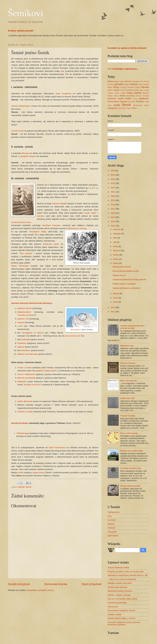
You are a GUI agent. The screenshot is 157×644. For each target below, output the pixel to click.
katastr (117, 90)
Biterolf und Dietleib (26, 378)
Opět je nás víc (119, 275)
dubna (116, 263)
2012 (113, 307)
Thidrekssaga (23, 433)
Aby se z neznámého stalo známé (122, 599)
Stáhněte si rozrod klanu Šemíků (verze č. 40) (128, 575)
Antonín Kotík (17, 131)
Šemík (29, 487)
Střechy (111, 524)
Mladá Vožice (113, 96)
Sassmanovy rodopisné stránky (121, 610)
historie (134, 84)
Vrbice (134, 108)
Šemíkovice (138, 105)
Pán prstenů (26, 253)
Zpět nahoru (113, 536)
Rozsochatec (113, 102)
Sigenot (21, 347)
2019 (113, 200)
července (117, 250)
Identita (21, 487)
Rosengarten (75, 330)
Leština (110, 93)
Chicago (123, 87)
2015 (113, 217)
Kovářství (112, 520)
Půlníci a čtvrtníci (128, 363)
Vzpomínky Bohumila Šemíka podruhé (129, 279)
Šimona (25, 153)
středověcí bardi (51, 244)
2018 (113, 205)
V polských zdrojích (27, 156)
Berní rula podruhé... (129, 381)
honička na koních (26, 315)
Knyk (122, 90)
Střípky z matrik (114, 614)
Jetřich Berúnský (25, 401)
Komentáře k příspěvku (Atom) (40, 590)
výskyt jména (38, 473)
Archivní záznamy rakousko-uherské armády (133, 327)
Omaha (146, 96)
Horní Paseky (144, 84)
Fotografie (112, 532)
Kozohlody (129, 90)
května (116, 259)
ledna (116, 302)
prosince (117, 229)
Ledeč (147, 90)
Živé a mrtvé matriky (129, 433)
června (116, 255)
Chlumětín (130, 87)
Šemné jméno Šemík (122, 267)
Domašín (111, 84)
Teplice (147, 105)
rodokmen (144, 98)
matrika (138, 93)
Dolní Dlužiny (144, 82)
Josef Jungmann (63, 94)
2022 (113, 188)
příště (20, 473)
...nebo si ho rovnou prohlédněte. (122, 579)
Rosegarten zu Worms (33, 333)
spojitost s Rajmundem (46, 371)
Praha (128, 98)
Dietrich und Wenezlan (28, 354)
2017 (113, 209)
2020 (113, 196)
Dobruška (135, 81)
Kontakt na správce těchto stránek (127, 48)
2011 (113, 312)
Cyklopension (114, 512)
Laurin (20, 326)
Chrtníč (137, 87)
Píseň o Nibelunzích (27, 374)
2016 (113, 213)
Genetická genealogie (117, 603)
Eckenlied (26, 339)
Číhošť (128, 81)
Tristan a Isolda (24, 368)
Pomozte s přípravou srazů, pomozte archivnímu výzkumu (124, 623)
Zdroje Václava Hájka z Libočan (122, 618)
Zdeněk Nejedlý (59, 204)
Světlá (117, 105)
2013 (113, 226)
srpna (116, 246)
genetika (119, 84)
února (116, 298)
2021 (113, 192)
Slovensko (132, 102)
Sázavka (123, 102)
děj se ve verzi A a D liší (72, 336)
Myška (123, 96)
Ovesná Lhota (116, 98)
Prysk (135, 99)
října (115, 238)
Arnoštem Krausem (51, 225)
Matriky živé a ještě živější (132, 451)
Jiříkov (110, 90)
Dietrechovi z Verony (77, 228)
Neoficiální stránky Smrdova (120, 591)
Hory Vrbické (113, 87)
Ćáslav (122, 82)
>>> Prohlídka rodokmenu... (123, 69)
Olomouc (139, 96)
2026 (113, 171)
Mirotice (146, 93)
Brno (117, 81)
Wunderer (26, 350)
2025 (113, 175)
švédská (24, 423)
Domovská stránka (56, 584)
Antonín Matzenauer (21, 106)
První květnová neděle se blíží (126, 271)
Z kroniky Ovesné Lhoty (131, 468)
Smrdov (140, 101)
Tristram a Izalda (25, 412)
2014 (113, 221)
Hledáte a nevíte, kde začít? (120, 583)
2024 (113, 179)
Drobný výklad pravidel (21, 31)
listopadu (117, 234)
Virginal (21, 322)
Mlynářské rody (127, 346)
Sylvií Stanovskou (57, 448)
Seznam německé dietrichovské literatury (32, 303)
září (115, 242)
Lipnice (117, 93)
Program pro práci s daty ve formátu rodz (126, 571)
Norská (15, 423)
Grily (110, 516)
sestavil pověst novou (21, 222)
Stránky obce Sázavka (117, 587)
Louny (123, 93)
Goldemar (22, 343)
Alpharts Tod (23, 319)
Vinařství (111, 528)
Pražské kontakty (128, 416)
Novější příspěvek (19, 584)
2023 (113, 183)
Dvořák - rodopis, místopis (119, 595)
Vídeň (128, 108)
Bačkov (111, 81)
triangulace (112, 108)
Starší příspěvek (92, 584)
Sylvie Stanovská (20, 266)
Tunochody (122, 108)
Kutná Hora (139, 90)
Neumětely (131, 96)
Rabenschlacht (24, 312)
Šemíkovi (26, 13)
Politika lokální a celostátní (124, 284)
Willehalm (22, 382)
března (116, 293)
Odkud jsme (113, 607)
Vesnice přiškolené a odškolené (126, 288)
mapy (130, 93)
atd (62, 71)
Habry (127, 84)
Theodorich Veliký (38, 232)
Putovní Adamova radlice (119, 568)
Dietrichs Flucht (24, 308)
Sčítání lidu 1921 (128, 398)
